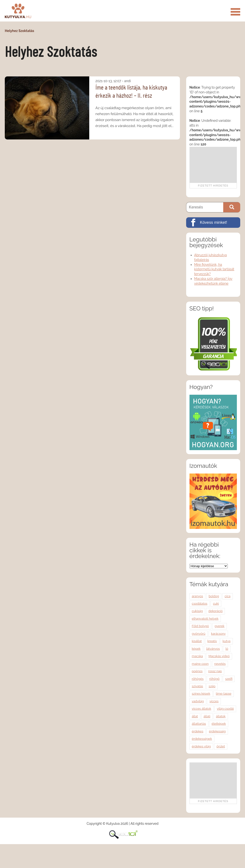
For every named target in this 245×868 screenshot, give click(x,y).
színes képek (201, 694)
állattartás (199, 724)
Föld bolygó (200, 626)
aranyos (198, 596)
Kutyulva (18, 11)
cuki (216, 604)
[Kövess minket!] (213, 223)
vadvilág (198, 701)
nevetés (220, 664)
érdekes (198, 731)
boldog (214, 596)
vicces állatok (202, 709)
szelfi (229, 679)
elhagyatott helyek (205, 619)
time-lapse (224, 694)
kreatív (212, 641)
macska (197, 656)
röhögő (214, 679)
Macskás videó (219, 656)
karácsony (218, 634)
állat (195, 716)
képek (196, 649)
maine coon (200, 664)
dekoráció (215, 611)
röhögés (198, 679)
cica (228, 596)
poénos (197, 671)
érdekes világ (201, 746)
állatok (221, 716)
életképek (219, 724)
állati (207, 716)
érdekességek (202, 739)
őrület (221, 746)
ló (227, 649)
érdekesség (217, 731)
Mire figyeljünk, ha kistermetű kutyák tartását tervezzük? (214, 269)
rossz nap (215, 671)
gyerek (220, 626)
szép (212, 686)
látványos (213, 649)
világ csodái (225, 709)
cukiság (197, 611)
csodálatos (200, 604)
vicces (214, 701)
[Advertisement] (213, 165)
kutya (226, 641)
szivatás (198, 686)
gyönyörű (199, 634)
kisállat (197, 641)
